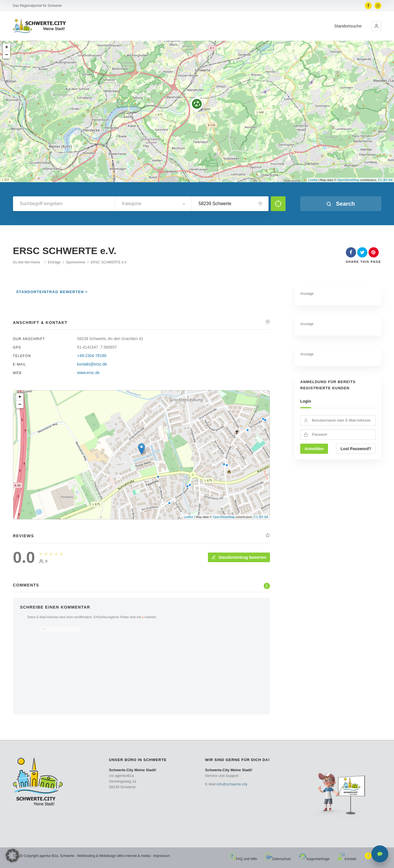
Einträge (54, 262)
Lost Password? (356, 449)
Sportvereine (76, 262)
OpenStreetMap (348, 180)
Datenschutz (278, 859)
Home (36, 262)
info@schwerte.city (232, 784)
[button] (376, 26)
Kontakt (347, 859)
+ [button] (7, 47)
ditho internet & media (134, 856)
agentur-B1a (49, 856)
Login (306, 401)
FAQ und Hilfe (243, 859)
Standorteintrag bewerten (50, 292)
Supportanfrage (314, 859)
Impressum (162, 856)
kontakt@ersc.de (92, 364)
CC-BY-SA (385, 180)
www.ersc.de (88, 373)
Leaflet (313, 180)
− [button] (7, 55)
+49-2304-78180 (92, 356)
